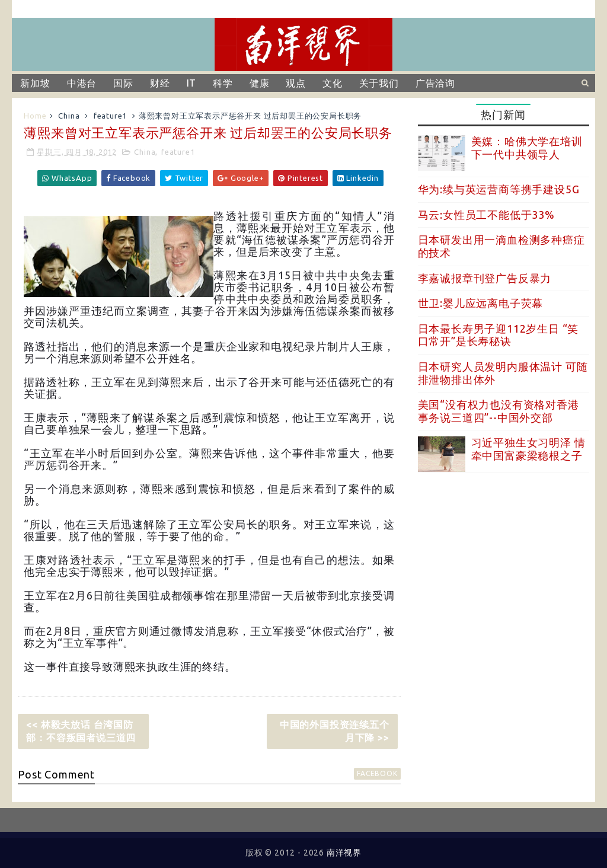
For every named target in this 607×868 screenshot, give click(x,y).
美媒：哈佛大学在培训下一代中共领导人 (527, 148)
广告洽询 (435, 83)
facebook (377, 773)
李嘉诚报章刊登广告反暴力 (485, 278)
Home (35, 116)
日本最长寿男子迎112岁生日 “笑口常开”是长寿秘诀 (499, 335)
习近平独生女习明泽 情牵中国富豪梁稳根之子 (528, 449)
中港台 (82, 83)
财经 (160, 83)
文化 (333, 83)
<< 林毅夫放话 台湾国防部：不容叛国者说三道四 (81, 731)
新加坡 (35, 83)
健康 (260, 83)
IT (192, 83)
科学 (223, 83)
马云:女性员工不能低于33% (486, 215)
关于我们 (379, 83)
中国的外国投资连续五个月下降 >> (335, 731)
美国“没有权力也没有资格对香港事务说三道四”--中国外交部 (499, 411)
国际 (123, 83)
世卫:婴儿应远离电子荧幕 (481, 303)
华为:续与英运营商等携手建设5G (499, 189)
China (69, 116)
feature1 (110, 116)
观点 (296, 83)
